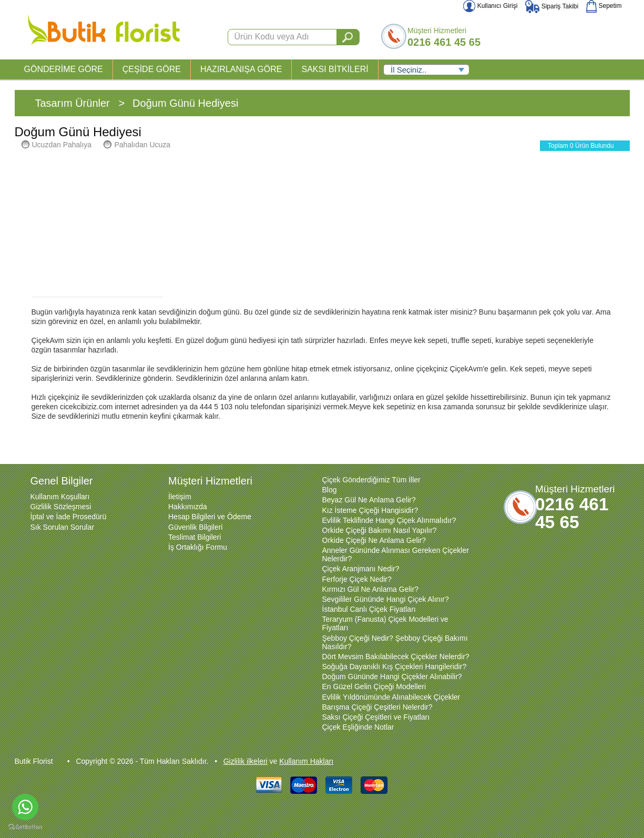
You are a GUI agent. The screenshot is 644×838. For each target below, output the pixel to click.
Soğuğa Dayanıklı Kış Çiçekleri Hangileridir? (395, 667)
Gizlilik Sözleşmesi (61, 507)
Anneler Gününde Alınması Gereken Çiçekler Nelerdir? (396, 554)
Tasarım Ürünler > (80, 103)
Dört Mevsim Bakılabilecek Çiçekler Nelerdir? (396, 657)
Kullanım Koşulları (60, 497)
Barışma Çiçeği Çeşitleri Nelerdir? (377, 707)
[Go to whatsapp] (25, 807)
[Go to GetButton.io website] (25, 827)
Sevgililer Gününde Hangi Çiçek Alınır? (386, 599)
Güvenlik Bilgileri (195, 527)
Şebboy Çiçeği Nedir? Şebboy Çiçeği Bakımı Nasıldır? (395, 642)
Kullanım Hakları (306, 761)
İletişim (180, 497)
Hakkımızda (188, 507)
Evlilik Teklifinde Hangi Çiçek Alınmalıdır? (389, 520)
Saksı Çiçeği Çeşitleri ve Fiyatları (376, 717)
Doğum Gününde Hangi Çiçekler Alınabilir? (392, 677)
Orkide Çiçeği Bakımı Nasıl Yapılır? (380, 530)
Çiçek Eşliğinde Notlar (358, 727)
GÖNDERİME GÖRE (64, 69)
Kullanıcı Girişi (490, 6)
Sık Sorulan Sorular (62, 527)
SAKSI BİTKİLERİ (335, 69)
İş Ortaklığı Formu (198, 547)
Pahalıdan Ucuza (137, 145)
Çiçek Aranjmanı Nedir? (361, 569)
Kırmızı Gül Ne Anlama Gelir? (371, 589)
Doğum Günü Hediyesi (185, 103)
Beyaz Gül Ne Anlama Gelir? (369, 500)
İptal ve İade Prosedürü (69, 517)
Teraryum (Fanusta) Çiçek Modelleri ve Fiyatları (385, 623)
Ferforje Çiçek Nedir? (357, 579)
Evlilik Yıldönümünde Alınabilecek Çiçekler (391, 697)
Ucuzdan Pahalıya (57, 145)
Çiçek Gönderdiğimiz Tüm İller (371, 480)
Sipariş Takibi (552, 6)
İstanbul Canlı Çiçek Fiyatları (369, 609)
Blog (330, 490)
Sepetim (604, 6)
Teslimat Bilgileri (195, 537)
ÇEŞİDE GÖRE (152, 69)
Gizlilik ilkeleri (246, 761)
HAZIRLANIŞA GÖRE (241, 69)
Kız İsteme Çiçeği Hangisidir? (370, 510)
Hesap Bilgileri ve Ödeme (210, 517)
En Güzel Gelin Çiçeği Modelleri (374, 686)
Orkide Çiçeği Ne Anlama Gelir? (374, 540)
